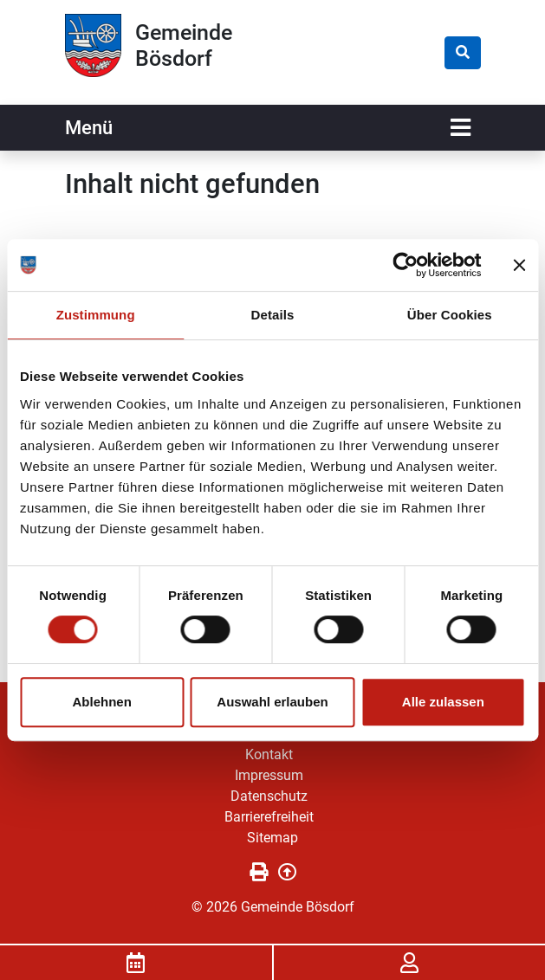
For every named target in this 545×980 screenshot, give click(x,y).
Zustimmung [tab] (96, 315)
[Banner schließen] (519, 265)
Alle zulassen (443, 702)
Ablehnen (102, 702)
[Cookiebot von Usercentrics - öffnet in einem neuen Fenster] (405, 265)
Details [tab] (273, 315)
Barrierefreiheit (269, 817)
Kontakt (269, 754)
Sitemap (272, 838)
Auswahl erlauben (272, 702)
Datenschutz (269, 796)
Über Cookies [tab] (450, 315)
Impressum (269, 775)
